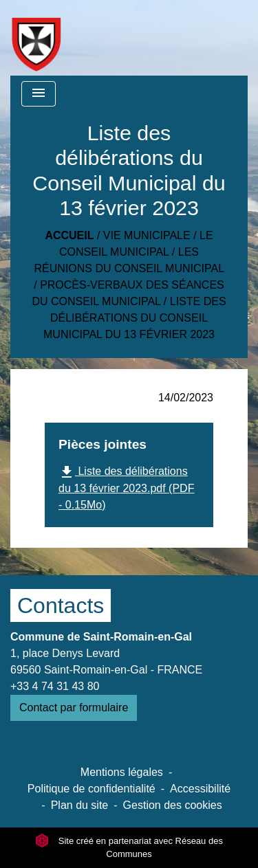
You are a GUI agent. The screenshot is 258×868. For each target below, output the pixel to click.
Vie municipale (147, 235)
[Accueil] (36, 38)
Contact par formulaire (74, 708)
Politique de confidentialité (92, 789)
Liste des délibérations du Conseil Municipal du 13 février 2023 (135, 318)
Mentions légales (122, 772)
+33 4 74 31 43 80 (55, 686)
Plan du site (80, 805)
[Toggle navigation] (39, 94)
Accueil (69, 235)
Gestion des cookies (173, 805)
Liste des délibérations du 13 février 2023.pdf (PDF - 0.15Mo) (126, 487)
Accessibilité (200, 789)
